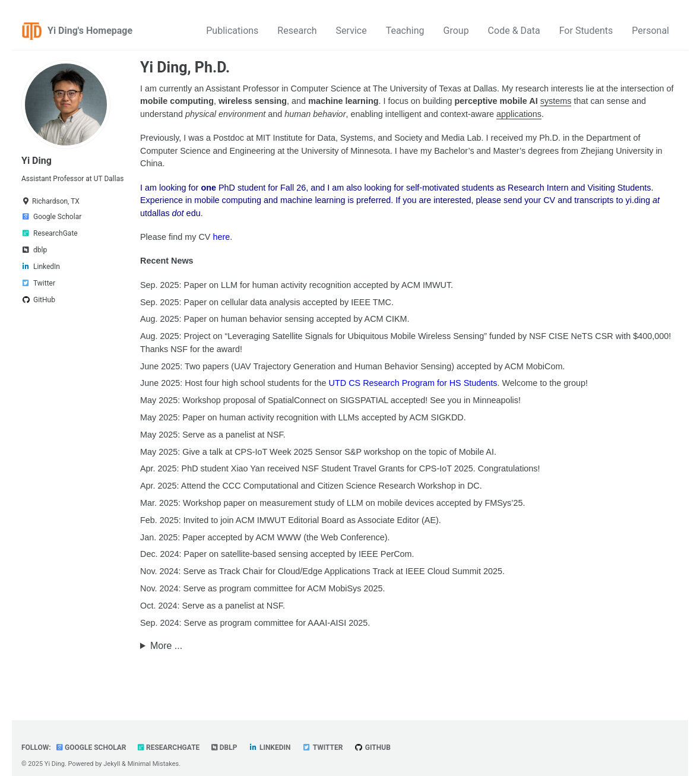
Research (297, 31)
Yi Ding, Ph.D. (185, 67)
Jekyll (112, 764)
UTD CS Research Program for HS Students (413, 383)
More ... (166, 646)
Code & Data (514, 31)
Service (351, 31)
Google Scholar (91, 748)
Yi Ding (37, 161)
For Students (586, 31)
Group (456, 31)
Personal (650, 31)
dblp (224, 748)
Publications (232, 31)
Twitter (322, 748)
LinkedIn (270, 748)
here (221, 237)
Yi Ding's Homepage (90, 31)
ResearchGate (169, 748)
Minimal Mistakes (153, 764)
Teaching (405, 31)
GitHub (373, 748)
